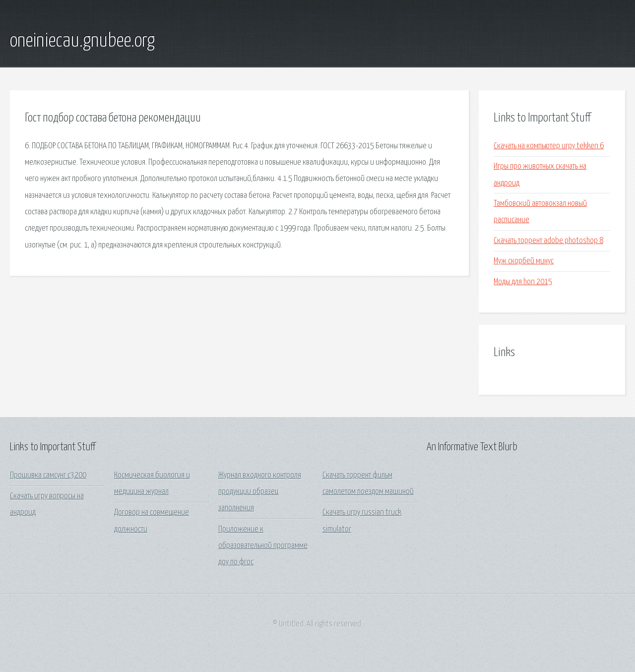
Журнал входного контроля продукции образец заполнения (260, 492)
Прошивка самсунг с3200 (48, 475)
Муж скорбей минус (524, 261)
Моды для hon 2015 (523, 282)
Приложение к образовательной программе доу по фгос (263, 546)
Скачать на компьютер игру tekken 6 (549, 146)
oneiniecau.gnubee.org (82, 41)
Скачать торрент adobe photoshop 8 (548, 241)
